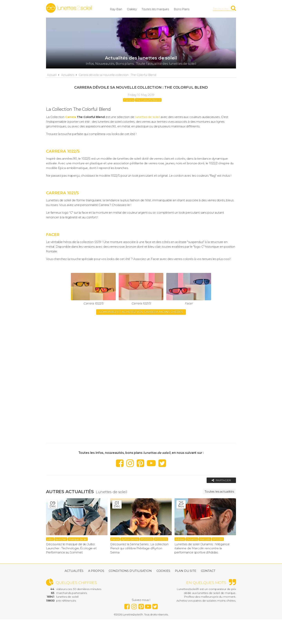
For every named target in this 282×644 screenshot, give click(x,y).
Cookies (163, 571)
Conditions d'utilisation (130, 571)
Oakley (135, 9)
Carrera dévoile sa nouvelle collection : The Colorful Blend (117, 75)
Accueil (52, 75)
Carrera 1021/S (141, 303)
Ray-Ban (119, 9)
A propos (96, 571)
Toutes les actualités (219, 492)
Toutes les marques (158, 9)
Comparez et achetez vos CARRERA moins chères (141, 312)
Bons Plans (185, 9)
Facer (189, 303)
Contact (208, 571)
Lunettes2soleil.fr (69, 8)
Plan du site (186, 571)
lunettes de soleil (147, 117)
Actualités (68, 75)
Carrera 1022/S (93, 303)
